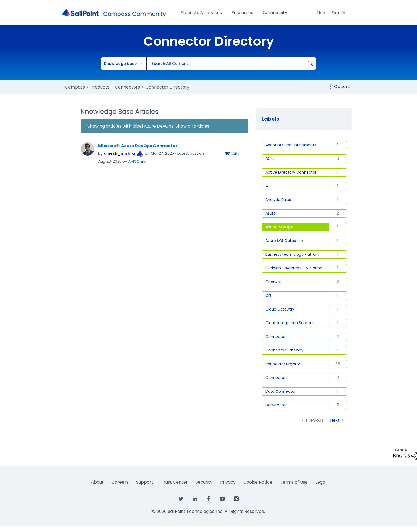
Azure (271, 213)
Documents (276, 405)
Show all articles (192, 126)
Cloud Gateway (280, 309)
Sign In (339, 13)
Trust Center (174, 482)
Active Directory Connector (291, 172)
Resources (242, 13)
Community (275, 13)
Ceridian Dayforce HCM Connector (297, 268)
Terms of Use (294, 482)
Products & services (201, 13)
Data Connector (281, 391)
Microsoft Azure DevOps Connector (138, 146)
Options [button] (342, 87)
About (97, 482)
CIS (268, 295)
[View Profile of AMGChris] (137, 161)
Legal (321, 482)
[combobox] (231, 64)
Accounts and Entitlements (291, 145)
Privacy (228, 482)
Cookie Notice (258, 482)
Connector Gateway (284, 350)
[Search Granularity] (124, 64)
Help (322, 13)
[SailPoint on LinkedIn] (195, 499)
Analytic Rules (278, 200)
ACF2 (270, 158)
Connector (276, 337)
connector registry (283, 364)
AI (267, 186)
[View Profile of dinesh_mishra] (119, 153)
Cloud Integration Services (290, 323)
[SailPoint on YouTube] (222, 499)
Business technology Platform (293, 254)
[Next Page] (337, 420)
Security (204, 482)
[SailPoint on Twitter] (181, 499)
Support (145, 482)
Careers (120, 482)
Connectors (276, 378)
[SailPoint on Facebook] (208, 499)
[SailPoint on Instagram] (236, 499)
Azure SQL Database (284, 241)
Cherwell (273, 282)
